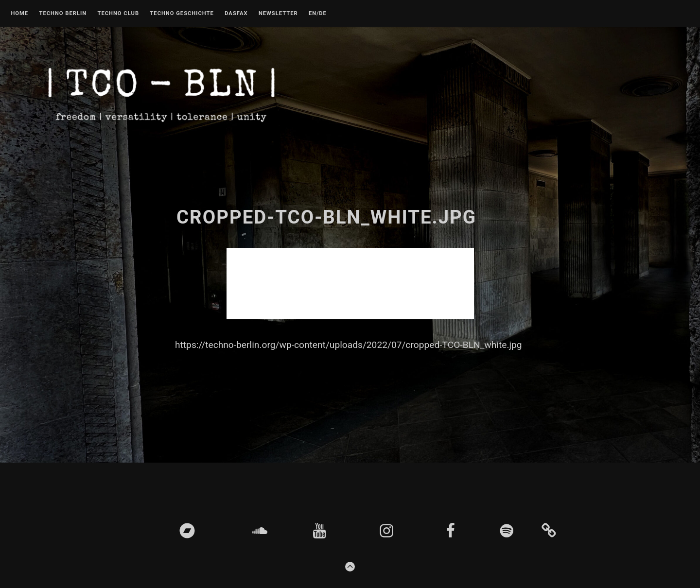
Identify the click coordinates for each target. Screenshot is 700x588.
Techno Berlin (63, 14)
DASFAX (236, 14)
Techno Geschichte (182, 14)
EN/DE (318, 14)
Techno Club (118, 14)
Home (19, 14)
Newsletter (278, 14)
